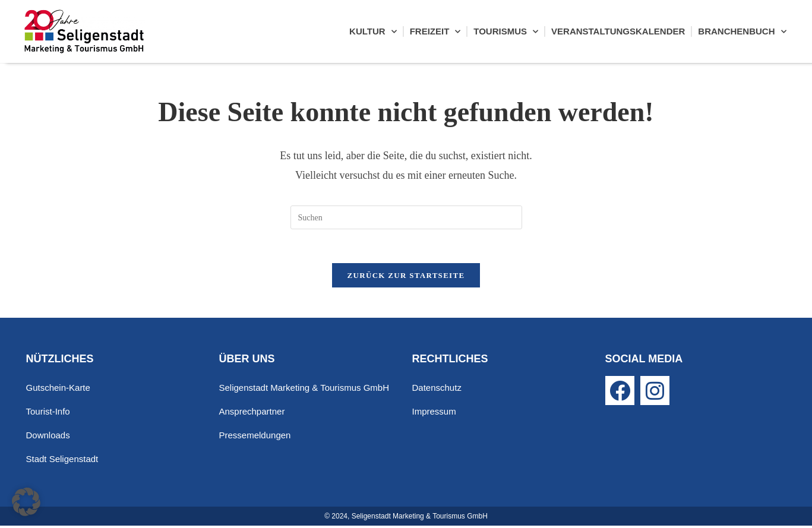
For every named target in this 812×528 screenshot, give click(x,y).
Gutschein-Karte (58, 390)
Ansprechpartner (252, 414)
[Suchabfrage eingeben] (406, 217)
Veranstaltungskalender (618, 31)
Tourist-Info (48, 414)
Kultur (373, 32)
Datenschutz (437, 390)
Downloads (48, 437)
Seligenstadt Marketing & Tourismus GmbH (304, 390)
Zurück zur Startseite (406, 278)
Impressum (434, 414)
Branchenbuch (742, 32)
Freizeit (435, 32)
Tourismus (506, 32)
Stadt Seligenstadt (62, 461)
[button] (26, 502)
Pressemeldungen (255, 437)
